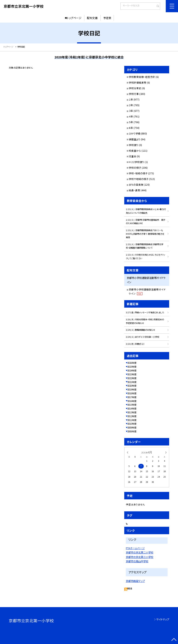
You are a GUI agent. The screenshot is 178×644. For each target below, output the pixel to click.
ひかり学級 (135, 133)
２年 (131, 105)
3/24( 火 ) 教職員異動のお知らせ (140, 330)
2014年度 (132, 409)
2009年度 (132, 428)
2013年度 (132, 412)
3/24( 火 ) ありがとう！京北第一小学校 (143, 337)
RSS (130, 589)
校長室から (135, 151)
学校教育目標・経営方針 (142, 77)
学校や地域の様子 (139, 179)
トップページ (74, 18)
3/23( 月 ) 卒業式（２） (135, 344)
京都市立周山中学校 (137, 561)
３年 (131, 111)
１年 (131, 99)
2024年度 (132, 371)
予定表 (107, 18)
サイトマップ (163, 619)
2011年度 (132, 420)
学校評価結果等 (138, 83)
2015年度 (132, 405)
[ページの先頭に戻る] (174, 640)
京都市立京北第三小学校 (140, 557)
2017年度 (132, 397)
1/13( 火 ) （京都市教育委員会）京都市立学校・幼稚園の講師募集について (145, 246)
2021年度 (132, 382)
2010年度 (132, 424)
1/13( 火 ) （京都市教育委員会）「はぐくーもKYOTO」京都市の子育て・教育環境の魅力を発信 (145, 234)
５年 (131, 122)
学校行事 (134, 94)
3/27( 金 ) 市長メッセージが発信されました (145, 312)
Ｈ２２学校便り (137, 162)
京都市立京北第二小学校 (140, 552)
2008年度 (132, 431)
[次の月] (166, 452)
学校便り (134, 145)
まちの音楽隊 (136, 185)
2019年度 (132, 390)
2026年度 (132, 363)
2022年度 (132, 378)
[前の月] (127, 452)
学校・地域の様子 (138, 173)
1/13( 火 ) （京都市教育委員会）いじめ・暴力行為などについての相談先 (146, 211)
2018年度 (132, 393)
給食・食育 (134, 190)
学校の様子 (135, 168)
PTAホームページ (135, 548)
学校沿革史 (135, 88)
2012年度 (132, 416)
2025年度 (132, 367)
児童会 (133, 156)
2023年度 (132, 374)
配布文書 (92, 18)
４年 (131, 116)
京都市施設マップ (135, 581)
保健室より (135, 139)
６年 (131, 128)
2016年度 (132, 401)
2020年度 (132, 386)
